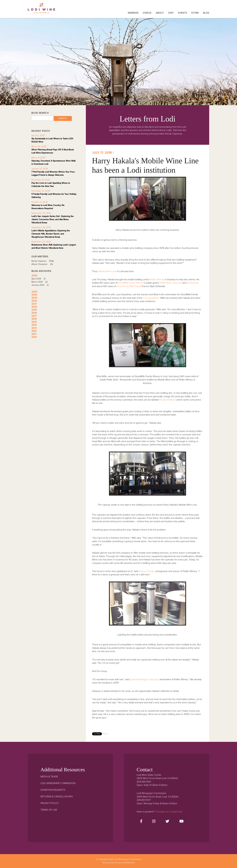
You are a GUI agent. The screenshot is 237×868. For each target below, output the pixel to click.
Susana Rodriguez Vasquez (144, 679)
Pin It (105, 734)
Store (195, 13)
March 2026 (41, 282)
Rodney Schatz (146, 571)
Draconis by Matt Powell (129, 286)
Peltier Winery (157, 280)
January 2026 (41, 285)
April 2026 (39, 279)
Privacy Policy (50, 803)
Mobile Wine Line (107, 271)
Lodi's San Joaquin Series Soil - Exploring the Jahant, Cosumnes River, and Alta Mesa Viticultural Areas (53, 219)
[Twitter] (167, 821)
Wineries (133, 13)
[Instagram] (154, 821)
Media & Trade (49, 777)
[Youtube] (181, 821)
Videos (147, 13)
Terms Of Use (49, 810)
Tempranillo (193, 283)
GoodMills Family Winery (131, 283)
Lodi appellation (151, 298)
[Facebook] (141, 821)
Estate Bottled (167, 400)
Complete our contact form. (169, 812)
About (160, 13)
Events (183, 13)
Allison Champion (43, 264)
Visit (171, 13)
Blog (206, 13)
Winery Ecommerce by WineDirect (119, 863)
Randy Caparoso (44, 261)
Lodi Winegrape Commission (41, 10)
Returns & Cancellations (57, 797)
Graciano (177, 283)
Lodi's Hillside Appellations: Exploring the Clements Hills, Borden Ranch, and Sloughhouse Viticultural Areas (51, 234)
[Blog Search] (42, 118)
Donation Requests (53, 790)
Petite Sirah (166, 283)
